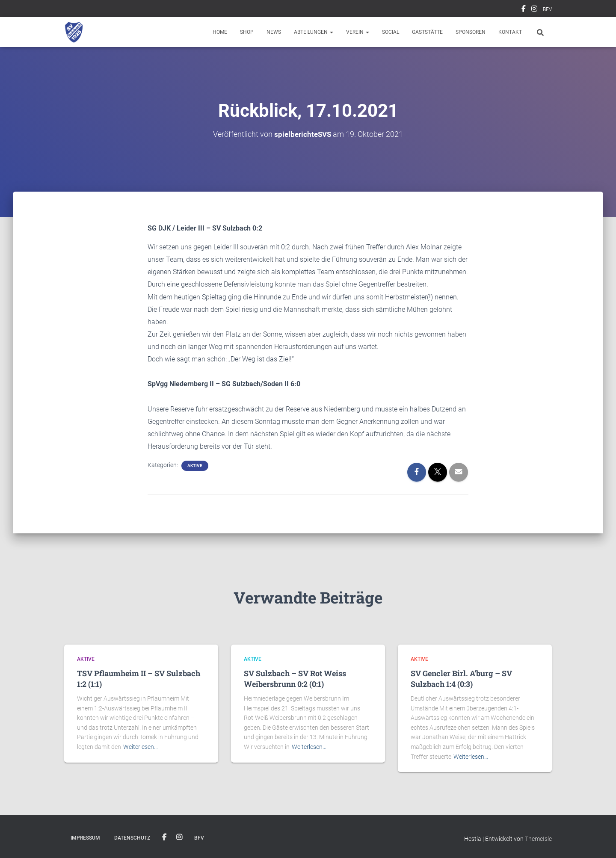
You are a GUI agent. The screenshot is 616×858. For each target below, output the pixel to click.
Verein (358, 32)
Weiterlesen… (141, 747)
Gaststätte (427, 32)
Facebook (524, 10)
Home (220, 32)
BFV (547, 9)
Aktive (195, 466)
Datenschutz (132, 838)
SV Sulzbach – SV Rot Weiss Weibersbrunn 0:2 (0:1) (295, 679)
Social (391, 32)
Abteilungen (314, 32)
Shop (247, 32)
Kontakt (510, 32)
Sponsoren (471, 32)
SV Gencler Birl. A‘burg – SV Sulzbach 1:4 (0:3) (461, 679)
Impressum (85, 838)
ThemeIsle (538, 839)
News (274, 32)
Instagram (534, 10)
